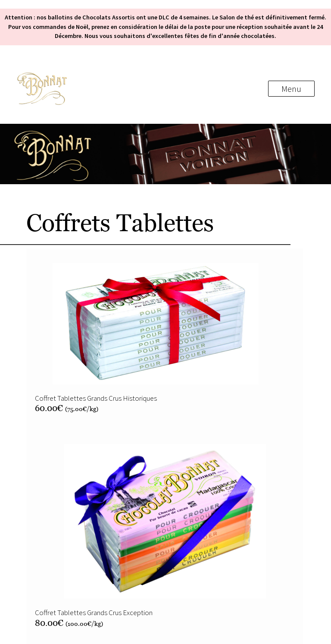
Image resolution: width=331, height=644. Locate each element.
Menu (291, 89)
